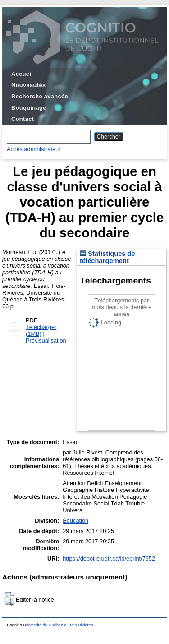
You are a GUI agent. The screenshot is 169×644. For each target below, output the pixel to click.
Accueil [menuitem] (22, 74)
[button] (9, 599)
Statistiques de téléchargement (107, 257)
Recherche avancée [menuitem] (40, 96)
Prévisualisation (46, 341)
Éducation (75, 521)
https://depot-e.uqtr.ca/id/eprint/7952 (109, 558)
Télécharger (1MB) (41, 330)
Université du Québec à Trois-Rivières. (59, 625)
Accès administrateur (34, 149)
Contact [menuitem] (23, 119)
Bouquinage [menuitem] (29, 108)
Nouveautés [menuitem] (28, 85)
